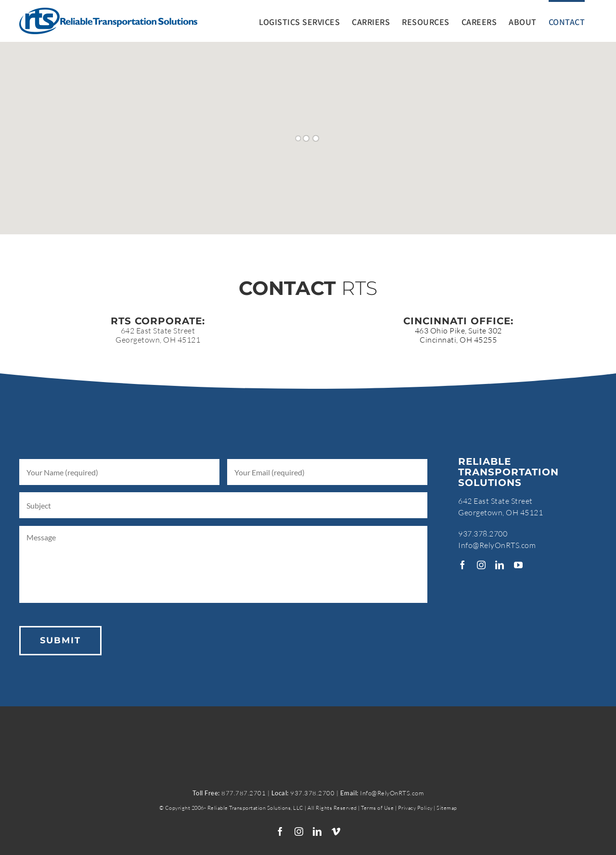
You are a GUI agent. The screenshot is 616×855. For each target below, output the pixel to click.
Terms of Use (377, 808)
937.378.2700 (483, 534)
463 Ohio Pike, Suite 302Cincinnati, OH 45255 (458, 335)
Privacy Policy (416, 808)
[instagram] (481, 565)
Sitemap (447, 808)
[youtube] (519, 565)
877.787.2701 (244, 793)
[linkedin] (500, 565)
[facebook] (463, 565)
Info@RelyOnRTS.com (497, 545)
